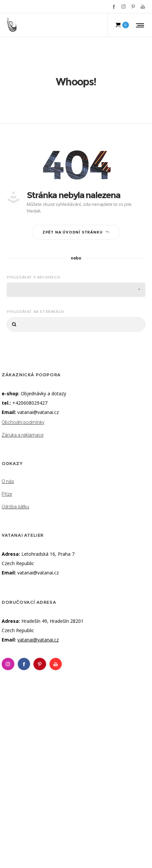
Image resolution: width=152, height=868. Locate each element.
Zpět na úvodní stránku (76, 232)
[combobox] (76, 290)
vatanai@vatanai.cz (38, 412)
